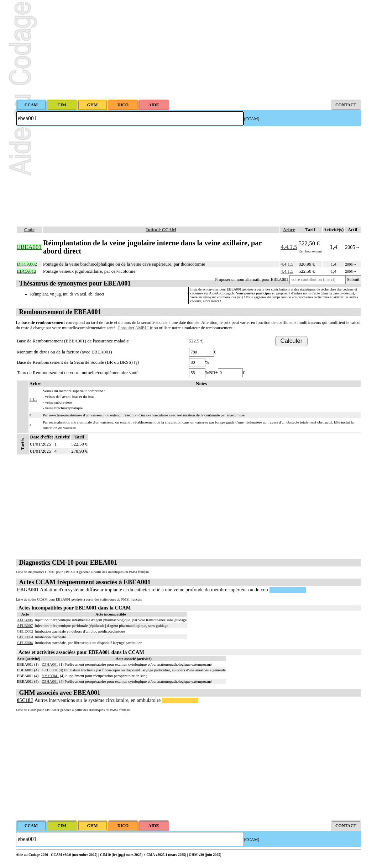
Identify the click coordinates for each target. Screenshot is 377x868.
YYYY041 (50, 676)
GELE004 (25, 643)
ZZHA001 (50, 664)
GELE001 (50, 670)
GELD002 (25, 631)
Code (29, 230)
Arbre (289, 230)
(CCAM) (252, 119)
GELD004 (25, 637)
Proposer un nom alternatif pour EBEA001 (252, 279)
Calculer (292, 341)
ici (240, 297)
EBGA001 (28, 590)
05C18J (25, 700)
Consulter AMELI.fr (135, 328)
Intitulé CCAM (161, 230)
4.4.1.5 (289, 247)
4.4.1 (33, 399)
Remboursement (310, 251)
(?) (136, 362)
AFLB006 (25, 620)
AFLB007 (25, 625)
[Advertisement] (189, 50)
